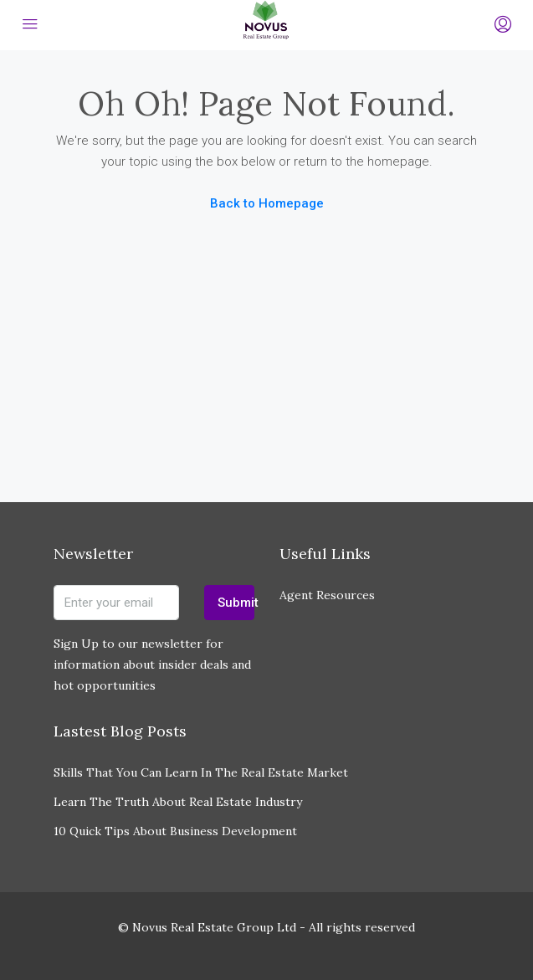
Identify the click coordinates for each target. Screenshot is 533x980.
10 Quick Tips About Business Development (175, 831)
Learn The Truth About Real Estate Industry (178, 802)
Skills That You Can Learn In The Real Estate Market (201, 772)
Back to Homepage (267, 203)
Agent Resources (327, 595)
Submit (236, 603)
